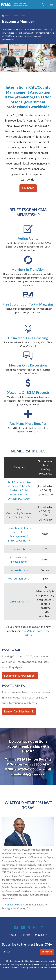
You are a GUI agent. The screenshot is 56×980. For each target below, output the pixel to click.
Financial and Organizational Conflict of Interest (34, 967)
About (12, 935)
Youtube (23, 928)
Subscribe (47, 952)
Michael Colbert (13, 905)
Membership (20, 16)
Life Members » (19, 601)
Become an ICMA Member (20, 676)
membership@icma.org (28, 774)
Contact (25, 935)
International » (19, 570)
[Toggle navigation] (52, 4)
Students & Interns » (19, 549)
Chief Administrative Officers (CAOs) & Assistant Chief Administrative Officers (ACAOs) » (19, 490)
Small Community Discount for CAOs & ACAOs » (19, 513)
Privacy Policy (41, 964)
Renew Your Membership (19, 711)
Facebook (16, 927)
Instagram (36, 927)
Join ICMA (28, 188)
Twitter (29, 927)
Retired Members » (19, 578)
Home (8, 16)
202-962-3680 (28, 769)
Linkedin (42, 927)
